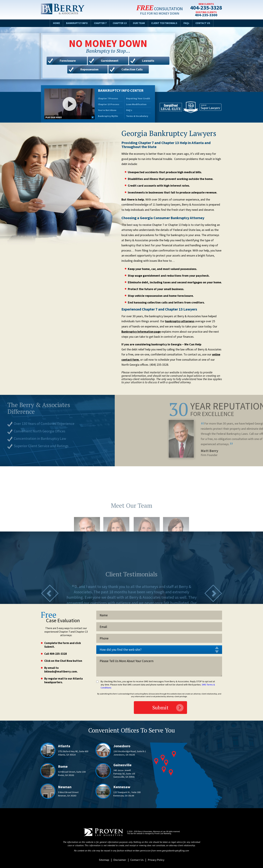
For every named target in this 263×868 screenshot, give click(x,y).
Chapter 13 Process (109, 104)
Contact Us (205, 23)
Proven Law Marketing (163, 834)
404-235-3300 (205, 15)
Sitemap (103, 860)
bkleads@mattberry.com (61, 672)
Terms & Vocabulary (137, 116)
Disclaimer (119, 860)
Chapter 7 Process (108, 98)
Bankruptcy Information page (141, 332)
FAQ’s (129, 110)
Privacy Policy (157, 860)
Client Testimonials (166, 23)
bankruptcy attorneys (180, 321)
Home (54, 23)
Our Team (139, 23)
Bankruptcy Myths (108, 116)
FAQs (189, 23)
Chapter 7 (99, 23)
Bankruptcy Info (75, 23)
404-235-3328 (205, 8)
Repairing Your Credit (138, 98)
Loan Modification (136, 104)
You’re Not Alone (107, 110)
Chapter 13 (120, 23)
